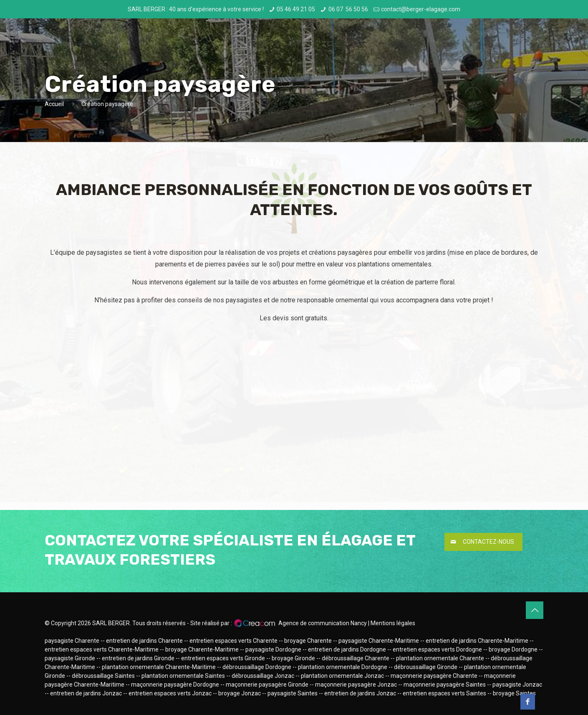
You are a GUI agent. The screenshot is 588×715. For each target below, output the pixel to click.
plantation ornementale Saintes (183, 676)
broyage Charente (308, 641)
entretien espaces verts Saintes (444, 693)
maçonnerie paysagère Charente (434, 676)
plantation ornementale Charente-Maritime (159, 667)
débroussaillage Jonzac (263, 676)
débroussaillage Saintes (103, 676)
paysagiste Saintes (293, 693)
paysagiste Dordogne (273, 649)
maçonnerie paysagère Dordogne (175, 685)
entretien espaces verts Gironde (223, 658)
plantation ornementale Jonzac (342, 676)
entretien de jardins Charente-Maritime (477, 641)
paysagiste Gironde (70, 658)
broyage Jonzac (240, 693)
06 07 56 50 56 (348, 9)
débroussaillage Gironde (426, 667)
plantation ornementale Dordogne (343, 667)
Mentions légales (393, 623)
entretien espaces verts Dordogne (437, 649)
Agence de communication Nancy (323, 623)
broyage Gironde (293, 658)
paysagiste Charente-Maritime (379, 641)
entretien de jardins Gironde (138, 658)
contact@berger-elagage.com (421, 9)
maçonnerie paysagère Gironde (267, 685)
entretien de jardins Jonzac (86, 693)
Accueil (54, 104)
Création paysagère (107, 104)
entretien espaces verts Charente (233, 641)
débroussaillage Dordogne (257, 667)
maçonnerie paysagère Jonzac (356, 685)
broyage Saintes (514, 693)
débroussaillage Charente (356, 658)
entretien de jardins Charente (144, 641)
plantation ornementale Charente (440, 658)
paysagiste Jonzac (517, 685)
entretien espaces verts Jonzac (170, 693)
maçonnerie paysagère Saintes (445, 685)
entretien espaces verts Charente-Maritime (102, 649)
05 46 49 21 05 (296, 9)
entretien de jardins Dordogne (347, 649)
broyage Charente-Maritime (202, 649)
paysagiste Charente (72, 641)
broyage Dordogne (513, 649)
